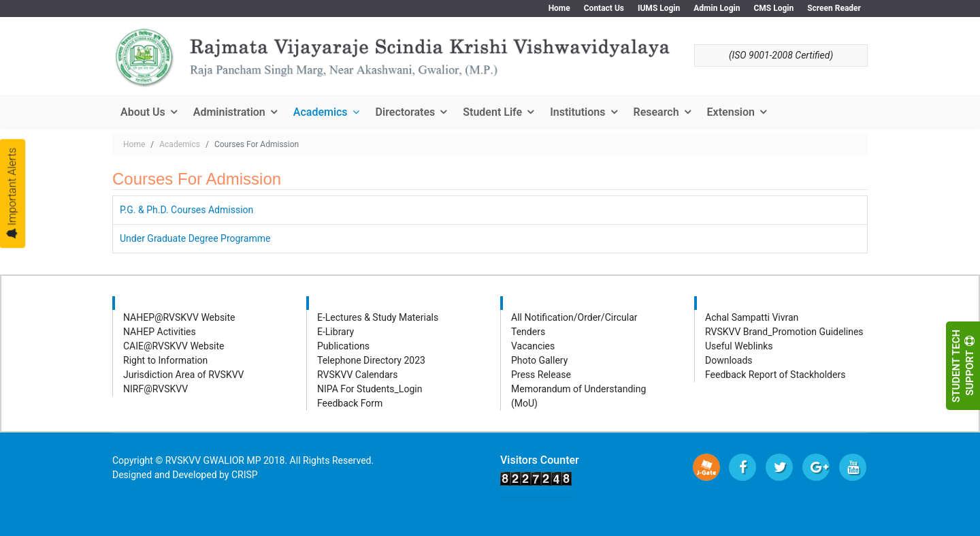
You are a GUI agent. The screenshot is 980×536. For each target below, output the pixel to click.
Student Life (492, 112)
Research (656, 112)
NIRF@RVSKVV (156, 389)
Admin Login (717, 8)
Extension (731, 112)
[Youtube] (853, 467)
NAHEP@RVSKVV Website (179, 317)
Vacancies (533, 346)
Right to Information (165, 360)
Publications (343, 346)
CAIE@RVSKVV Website (174, 346)
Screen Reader (834, 8)
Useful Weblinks (739, 346)
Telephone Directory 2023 (371, 360)
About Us (143, 112)
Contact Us (604, 8)
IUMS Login (659, 8)
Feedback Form (350, 403)
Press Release (541, 375)
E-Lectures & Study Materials (378, 317)
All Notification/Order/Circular (574, 317)
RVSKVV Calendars (358, 375)
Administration (229, 112)
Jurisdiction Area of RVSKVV (184, 375)
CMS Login (773, 8)
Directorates (406, 112)
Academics (321, 112)
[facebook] (742, 467)
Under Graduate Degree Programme (195, 238)
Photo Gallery (539, 360)
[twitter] (779, 467)
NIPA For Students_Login (370, 389)
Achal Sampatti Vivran (752, 317)
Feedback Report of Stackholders (775, 375)
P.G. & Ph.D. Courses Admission (186, 210)
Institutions (577, 112)
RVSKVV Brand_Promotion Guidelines (784, 332)
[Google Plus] (816, 467)
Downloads (729, 360)
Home (559, 8)
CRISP (245, 475)
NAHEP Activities (160, 332)
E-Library (336, 332)
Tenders (528, 332)
